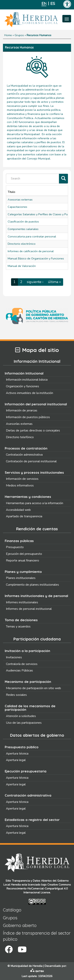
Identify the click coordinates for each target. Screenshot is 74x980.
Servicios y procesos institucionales (34, 472)
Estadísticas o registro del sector (32, 820)
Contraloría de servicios (22, 664)
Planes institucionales (21, 578)
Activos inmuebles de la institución (30, 393)
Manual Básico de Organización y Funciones (36, 258)
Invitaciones (14, 657)
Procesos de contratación (26, 448)
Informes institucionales (22, 602)
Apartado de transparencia (24, 516)
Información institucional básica (27, 380)
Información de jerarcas (22, 410)
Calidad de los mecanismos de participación (30, 708)
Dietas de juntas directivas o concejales (33, 430)
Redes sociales (16, 695)
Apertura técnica (17, 754)
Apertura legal (16, 760)
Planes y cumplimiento (23, 572)
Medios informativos (20, 485)
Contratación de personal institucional (31, 461)
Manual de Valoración (22, 266)
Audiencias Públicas (19, 670)
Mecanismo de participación (28, 682)
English (44, 4)
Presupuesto (15, 547)
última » (54, 282)
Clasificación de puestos (23, 222)
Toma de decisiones (21, 620)
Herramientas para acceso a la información (35, 503)
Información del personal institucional (36, 404)
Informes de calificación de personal (31, 251)
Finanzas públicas (19, 541)
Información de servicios (22, 479)
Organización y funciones (22, 386)
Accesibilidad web (18, 510)
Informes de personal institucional (29, 609)
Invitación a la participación (27, 651)
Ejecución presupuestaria (26, 771)
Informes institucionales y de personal (36, 596)
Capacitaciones (17, 207)
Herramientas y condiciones (28, 497)
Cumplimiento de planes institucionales (32, 585)
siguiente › (35, 282)
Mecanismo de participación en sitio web (33, 688)
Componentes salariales (23, 229)
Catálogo (12, 910)
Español (53, 4)
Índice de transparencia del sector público (37, 936)
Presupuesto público (22, 747)
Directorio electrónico (22, 244)
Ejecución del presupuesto (24, 554)
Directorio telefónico (20, 437)
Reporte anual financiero (22, 561)
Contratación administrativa (24, 455)
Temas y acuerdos (18, 626)
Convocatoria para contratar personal (32, 236)
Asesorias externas (20, 200)
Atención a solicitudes (21, 716)
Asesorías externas (19, 424)
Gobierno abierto (20, 925)
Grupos (19, 35)
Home (8, 35)
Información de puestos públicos (28, 417)
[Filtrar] (63, 179)
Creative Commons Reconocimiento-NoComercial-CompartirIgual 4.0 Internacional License (39, 889)
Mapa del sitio (37, 350)
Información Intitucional (24, 373)
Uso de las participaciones (24, 723)
